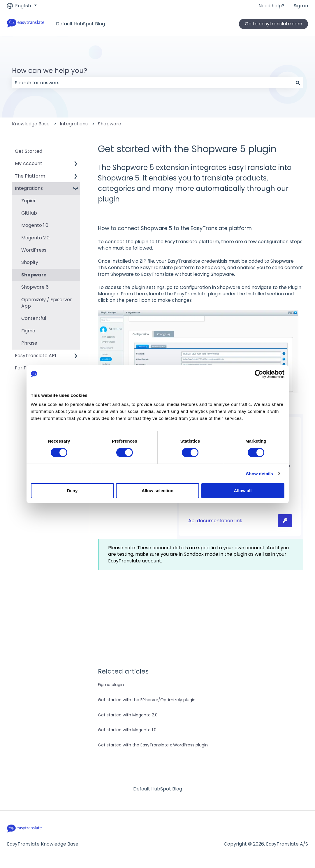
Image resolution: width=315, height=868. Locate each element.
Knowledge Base (31, 124)
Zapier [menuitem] (29, 201)
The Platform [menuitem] (30, 176)
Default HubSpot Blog (80, 24)
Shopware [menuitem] (34, 275)
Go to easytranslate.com (273, 24)
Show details (259, 474)
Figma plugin (111, 685)
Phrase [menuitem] (29, 343)
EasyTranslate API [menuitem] (35, 356)
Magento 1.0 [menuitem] (35, 225)
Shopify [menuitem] (30, 262)
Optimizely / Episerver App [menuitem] (47, 303)
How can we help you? (50, 71)
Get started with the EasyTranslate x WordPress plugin (153, 745)
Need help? (271, 6)
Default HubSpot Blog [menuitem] (158, 789)
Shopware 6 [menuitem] (35, 287)
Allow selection (157, 491)
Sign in (301, 6)
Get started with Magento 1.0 (127, 730)
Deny (72, 491)
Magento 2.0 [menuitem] (35, 238)
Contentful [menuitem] (34, 318)
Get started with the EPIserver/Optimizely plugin (147, 700)
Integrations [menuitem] (29, 188)
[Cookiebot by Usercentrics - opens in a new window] (259, 374)
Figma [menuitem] (28, 331)
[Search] (298, 83)
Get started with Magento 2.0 (128, 715)
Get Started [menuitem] (29, 151)
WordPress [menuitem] (34, 250)
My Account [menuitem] (29, 163)
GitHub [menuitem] (29, 213)
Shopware (110, 124)
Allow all (243, 491)
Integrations (74, 124)
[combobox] (152, 83)
